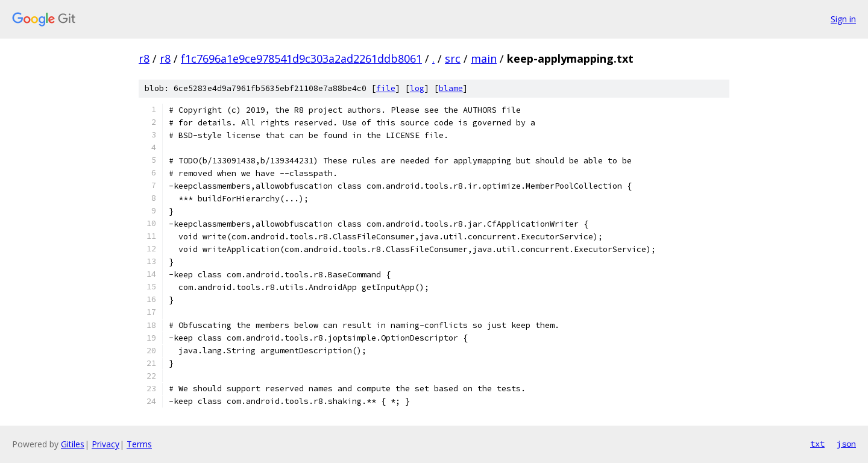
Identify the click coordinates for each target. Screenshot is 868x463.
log (417, 88)
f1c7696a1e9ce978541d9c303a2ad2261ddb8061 (301, 58)
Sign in (843, 19)
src (453, 58)
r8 (144, 58)
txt (817, 444)
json (846, 444)
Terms (139, 444)
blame (451, 88)
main (484, 58)
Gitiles (73, 444)
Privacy (105, 444)
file (386, 88)
